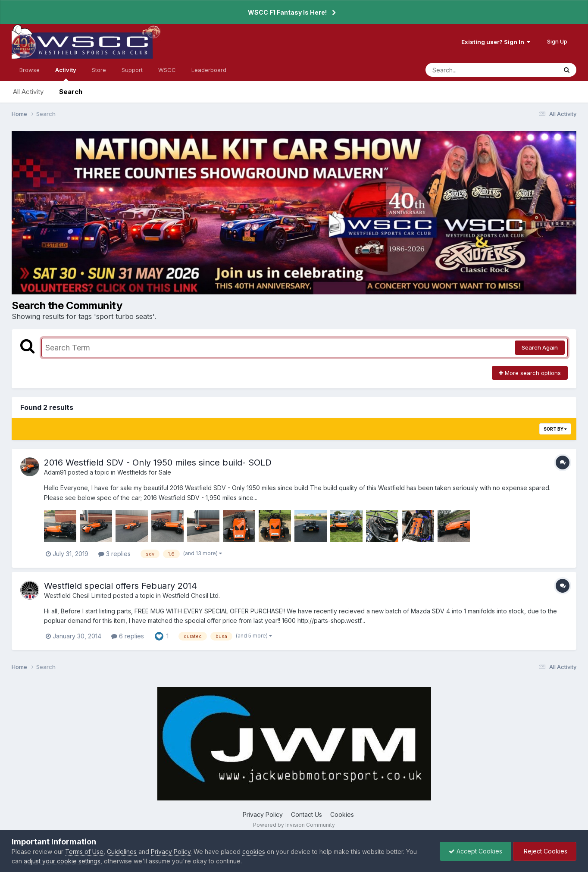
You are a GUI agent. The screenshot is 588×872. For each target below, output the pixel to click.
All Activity (28, 92)
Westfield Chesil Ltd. (191, 595)
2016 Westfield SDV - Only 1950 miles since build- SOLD (158, 463)
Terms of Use (84, 852)
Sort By (555, 429)
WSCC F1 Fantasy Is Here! (287, 12)
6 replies (128, 636)
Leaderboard (209, 70)
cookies (254, 852)
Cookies (342, 814)
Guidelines (122, 852)
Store (99, 70)
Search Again (540, 347)
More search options (530, 373)
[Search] (468, 70)
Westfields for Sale (144, 472)
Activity (66, 74)
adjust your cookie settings (62, 861)
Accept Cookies (475, 851)
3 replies (114, 554)
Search (71, 92)
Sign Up (557, 41)
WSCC (167, 70)
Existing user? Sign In (496, 42)
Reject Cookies (545, 851)
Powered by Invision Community (294, 825)
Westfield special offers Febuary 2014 (120, 586)
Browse (30, 70)
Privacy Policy (263, 814)
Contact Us (307, 814)
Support (132, 70)
